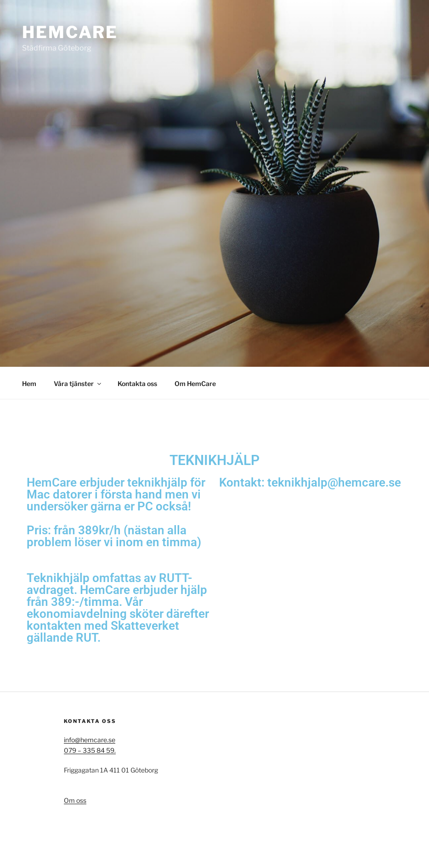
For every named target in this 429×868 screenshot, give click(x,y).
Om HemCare (195, 384)
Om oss (75, 800)
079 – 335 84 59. (90, 750)
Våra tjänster (78, 384)
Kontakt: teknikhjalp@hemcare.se (310, 482)
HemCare (70, 32)
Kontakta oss (137, 384)
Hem (29, 384)
